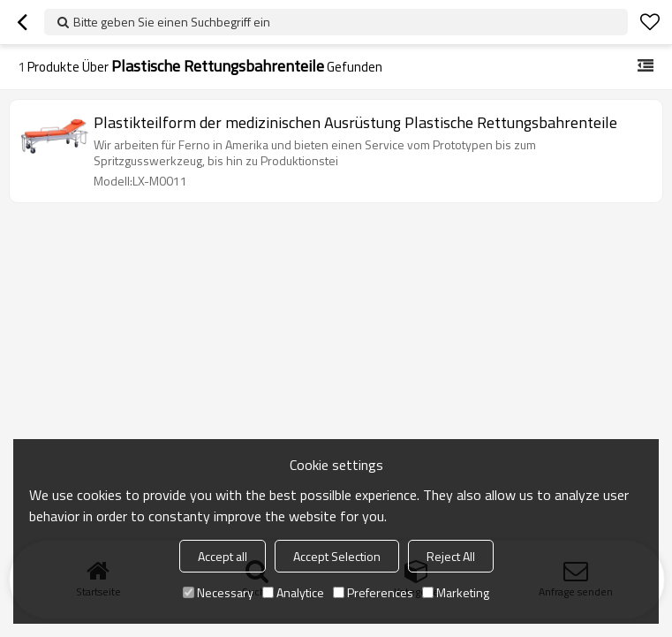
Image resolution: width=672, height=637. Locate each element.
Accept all (223, 556)
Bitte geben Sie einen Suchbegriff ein (172, 22)
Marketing (456, 592)
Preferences (373, 592)
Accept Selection (337, 556)
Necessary (218, 592)
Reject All (451, 556)
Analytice (293, 592)
